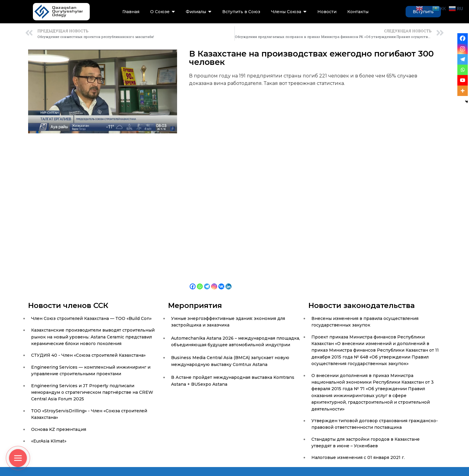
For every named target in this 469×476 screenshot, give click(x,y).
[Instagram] (214, 282)
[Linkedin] (229, 282)
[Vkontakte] (221, 282)
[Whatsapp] (200, 282)
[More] (463, 91)
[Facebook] (193, 282)
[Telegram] (207, 282)
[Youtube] (463, 80)
